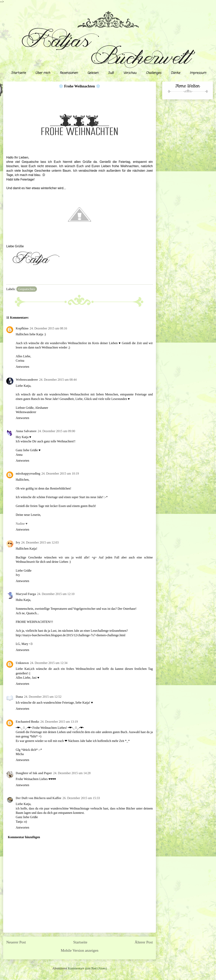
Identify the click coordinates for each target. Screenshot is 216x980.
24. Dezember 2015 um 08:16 (48, 328)
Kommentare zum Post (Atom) (87, 968)
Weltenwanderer (27, 380)
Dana (19, 697)
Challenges (154, 73)
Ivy (18, 542)
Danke (175, 73)
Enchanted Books (27, 722)
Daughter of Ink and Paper (34, 773)
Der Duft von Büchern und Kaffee (38, 798)
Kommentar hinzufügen (24, 837)
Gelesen (93, 73)
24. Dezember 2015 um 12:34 (49, 663)
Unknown (22, 663)
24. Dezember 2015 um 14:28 (72, 773)
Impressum (198, 73)
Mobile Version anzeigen (79, 950)
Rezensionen (69, 73)
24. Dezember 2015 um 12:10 (56, 594)
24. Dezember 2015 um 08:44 (58, 380)
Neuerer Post (16, 942)
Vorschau (130, 73)
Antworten (22, 367)
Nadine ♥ (22, 524)
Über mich (43, 73)
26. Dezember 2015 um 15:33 (81, 798)
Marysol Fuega (26, 594)
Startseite (18, 73)
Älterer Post (144, 942)
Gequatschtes (27, 289)
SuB (111, 73)
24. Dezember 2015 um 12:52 (43, 697)
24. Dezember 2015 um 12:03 (40, 542)
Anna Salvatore (26, 431)
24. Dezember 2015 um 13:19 (59, 722)
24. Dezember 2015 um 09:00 (56, 431)
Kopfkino (22, 328)
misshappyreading (28, 473)
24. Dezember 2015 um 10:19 (60, 473)
